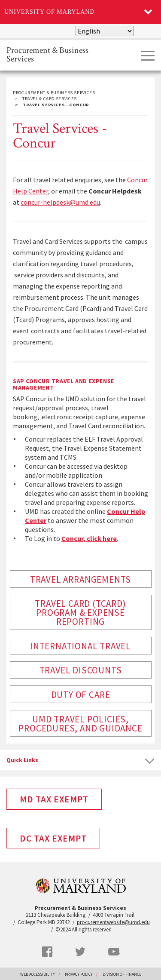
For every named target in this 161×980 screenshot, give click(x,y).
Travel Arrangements (80, 579)
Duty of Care (81, 695)
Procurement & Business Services (47, 54)
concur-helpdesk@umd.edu (60, 202)
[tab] (80, 760)
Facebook (47, 952)
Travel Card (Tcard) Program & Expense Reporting (80, 613)
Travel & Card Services (50, 99)
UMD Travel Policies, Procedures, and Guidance (80, 724)
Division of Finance (122, 974)
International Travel (80, 646)
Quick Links (22, 760)
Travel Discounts (81, 670)
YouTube (114, 952)
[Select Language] (105, 31)
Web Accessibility (38, 974)
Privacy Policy (79, 974)
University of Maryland (50, 12)
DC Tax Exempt (53, 838)
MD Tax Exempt (54, 799)
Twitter (80, 952)
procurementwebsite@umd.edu (113, 922)
